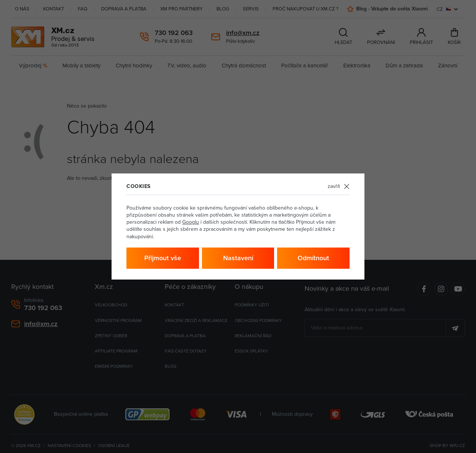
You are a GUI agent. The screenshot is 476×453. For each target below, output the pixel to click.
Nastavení (238, 258)
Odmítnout (313, 258)
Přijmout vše (163, 258)
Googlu (191, 222)
